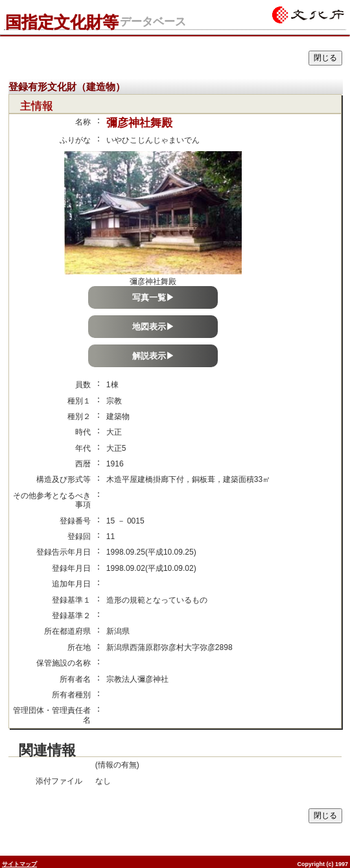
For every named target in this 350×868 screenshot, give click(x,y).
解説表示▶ (153, 356)
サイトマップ (19, 864)
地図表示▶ (153, 327)
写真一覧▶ (153, 297)
